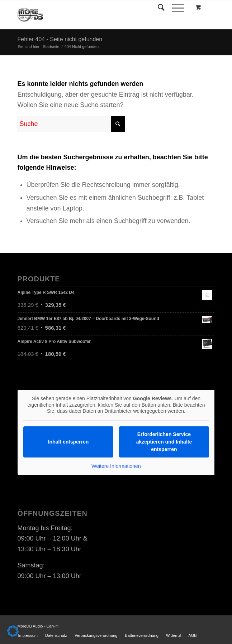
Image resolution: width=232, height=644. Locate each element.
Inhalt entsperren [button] (68, 441)
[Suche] (158, 8)
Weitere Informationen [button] (116, 466)
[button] (13, 631)
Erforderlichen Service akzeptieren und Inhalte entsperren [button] (164, 441)
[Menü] (174, 8)
